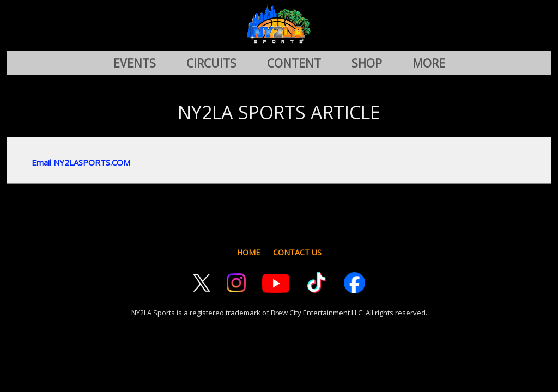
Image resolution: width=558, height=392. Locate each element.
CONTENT (294, 63)
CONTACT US (297, 252)
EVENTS (135, 63)
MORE (429, 63)
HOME (248, 252)
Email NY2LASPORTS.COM (81, 162)
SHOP (367, 63)
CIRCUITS (211, 63)
